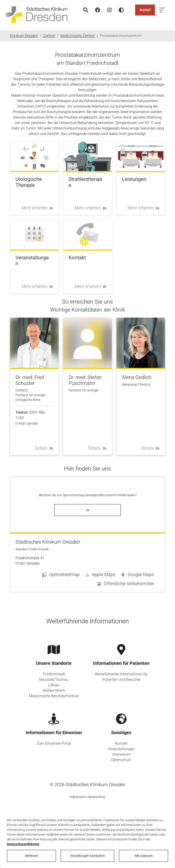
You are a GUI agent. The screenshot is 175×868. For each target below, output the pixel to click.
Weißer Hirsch (54, 690)
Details (44, 448)
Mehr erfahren (37, 208)
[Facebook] (98, 10)
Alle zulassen (144, 856)
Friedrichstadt (54, 674)
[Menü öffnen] (162, 10)
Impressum (121, 754)
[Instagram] (109, 10)
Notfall (145, 10)
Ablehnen (31, 856)
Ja (87, 510)
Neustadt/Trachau (54, 680)
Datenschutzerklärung (23, 844)
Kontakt (121, 743)
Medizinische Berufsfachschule (54, 696)
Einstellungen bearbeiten (87, 856)
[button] (137, 575)
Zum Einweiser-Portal (54, 743)
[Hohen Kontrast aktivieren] (121, 10)
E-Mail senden (27, 423)
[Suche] (86, 10)
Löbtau (54, 685)
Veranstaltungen (121, 749)
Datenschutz (121, 760)
